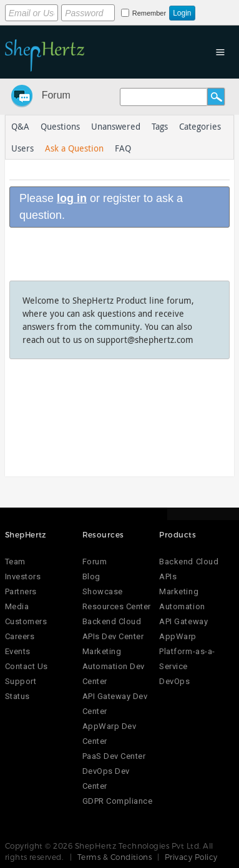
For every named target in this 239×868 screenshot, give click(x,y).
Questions (60, 126)
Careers (20, 636)
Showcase (103, 591)
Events (18, 651)
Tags (160, 126)
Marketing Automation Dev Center (114, 666)
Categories (200, 126)
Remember (149, 13)
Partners (21, 591)
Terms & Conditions (115, 857)
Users (22, 148)
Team (15, 562)
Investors (23, 576)
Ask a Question (74, 148)
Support (21, 681)
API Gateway (183, 621)
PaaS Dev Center (114, 756)
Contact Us (27, 666)
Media (17, 606)
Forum (56, 95)
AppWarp (178, 636)
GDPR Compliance (118, 801)
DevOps (174, 681)
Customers (26, 621)
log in (72, 198)
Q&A (20, 126)
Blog (91, 576)
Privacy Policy (191, 857)
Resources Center (117, 606)
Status (17, 696)
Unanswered (116, 126)
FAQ (123, 148)
